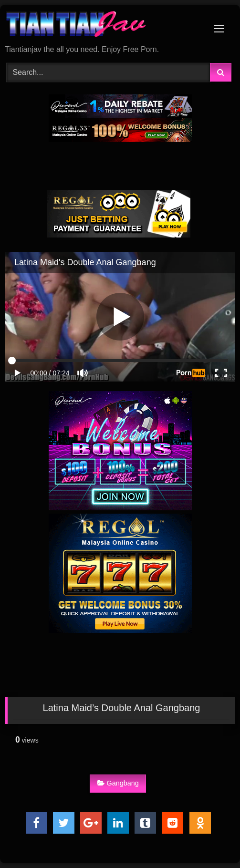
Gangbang (118, 783)
